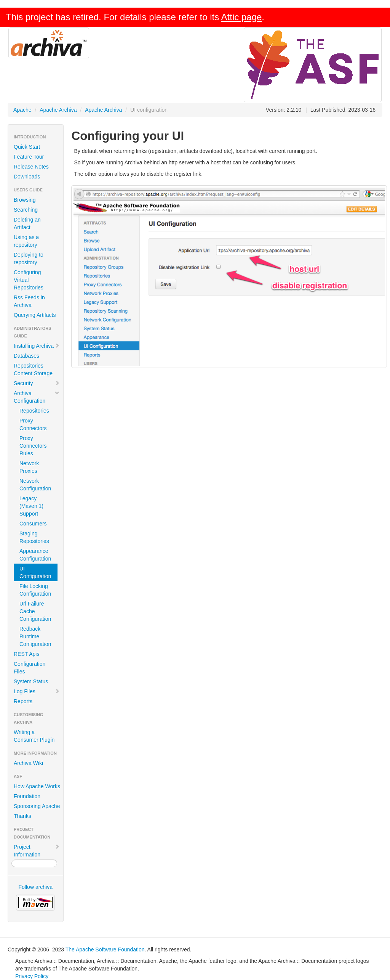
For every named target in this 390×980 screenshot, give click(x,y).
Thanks (22, 816)
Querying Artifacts (35, 315)
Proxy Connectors (33, 424)
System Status (31, 681)
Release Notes (31, 167)
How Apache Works (37, 786)
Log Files (37, 691)
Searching (26, 210)
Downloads (27, 177)
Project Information (37, 851)
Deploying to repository (29, 259)
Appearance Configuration (35, 555)
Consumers (33, 524)
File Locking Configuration (35, 590)
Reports (23, 701)
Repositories (34, 411)
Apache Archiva (58, 110)
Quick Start (27, 147)
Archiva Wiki (28, 763)
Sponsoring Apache (37, 806)
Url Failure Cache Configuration (35, 611)
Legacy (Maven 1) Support (31, 506)
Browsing (25, 200)
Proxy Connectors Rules (33, 446)
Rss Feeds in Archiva (29, 301)
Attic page (242, 17)
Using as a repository (26, 241)
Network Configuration (35, 485)
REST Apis (26, 654)
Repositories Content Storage (33, 370)
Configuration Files (30, 668)
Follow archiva (36, 887)
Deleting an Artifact (27, 223)
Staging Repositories (34, 537)
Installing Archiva (37, 346)
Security (37, 383)
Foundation (27, 796)
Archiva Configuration (37, 397)
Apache (22, 110)
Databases (26, 356)
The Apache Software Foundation (105, 949)
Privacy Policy (32, 976)
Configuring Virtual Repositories (29, 280)
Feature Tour (29, 157)
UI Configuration (35, 572)
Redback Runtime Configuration (35, 636)
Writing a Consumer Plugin (34, 736)
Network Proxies (29, 467)
